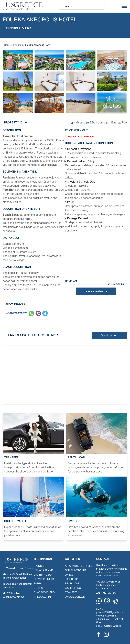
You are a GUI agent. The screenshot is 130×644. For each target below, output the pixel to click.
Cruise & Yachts (75, 571)
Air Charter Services (79, 566)
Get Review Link (115, 284)
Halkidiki (18, 45)
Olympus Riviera (44, 579)
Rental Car (72, 584)
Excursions (73, 579)
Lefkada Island (43, 571)
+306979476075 (17, 313)
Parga (38, 584)
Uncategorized (75, 597)
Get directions (110, 335)
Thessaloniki (42, 597)
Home (7, 45)
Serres (38, 588)
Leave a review (96, 291)
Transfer (71, 593)
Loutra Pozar (43, 575)
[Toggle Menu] (124, 6)
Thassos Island (44, 593)
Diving (69, 575)
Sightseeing (73, 588)
